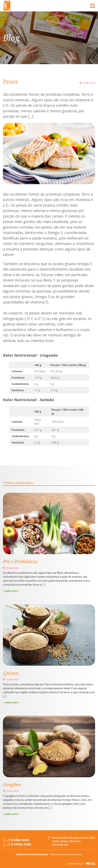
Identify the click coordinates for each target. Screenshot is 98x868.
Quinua (11, 673)
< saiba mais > (11, 591)
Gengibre (12, 784)
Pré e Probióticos (20, 561)
